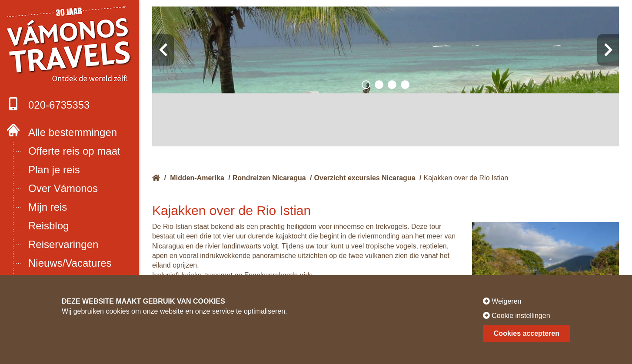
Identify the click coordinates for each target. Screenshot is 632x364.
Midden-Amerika (197, 178)
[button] (366, 85)
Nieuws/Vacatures (70, 263)
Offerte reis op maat (74, 151)
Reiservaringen (63, 244)
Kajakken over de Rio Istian (466, 178)
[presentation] (163, 50)
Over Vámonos (63, 188)
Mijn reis (48, 207)
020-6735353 (48, 104)
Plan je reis (54, 170)
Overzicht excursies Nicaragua (365, 178)
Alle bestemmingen (73, 132)
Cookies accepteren (527, 333)
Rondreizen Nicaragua (269, 178)
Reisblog (48, 226)
